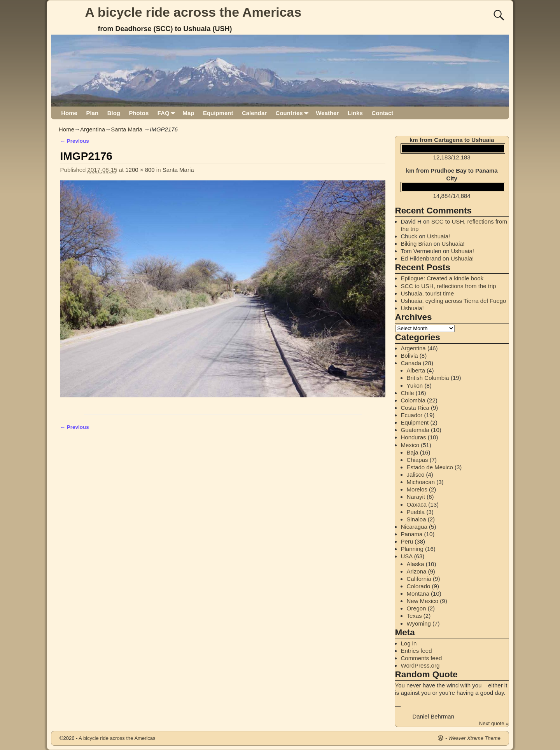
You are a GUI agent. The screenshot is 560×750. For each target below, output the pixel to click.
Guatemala (415, 430)
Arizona (417, 571)
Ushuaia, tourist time (428, 293)
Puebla (416, 512)
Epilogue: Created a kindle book (442, 278)
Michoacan (421, 482)
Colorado (419, 586)
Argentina (93, 129)
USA (407, 556)
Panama (412, 534)
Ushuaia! (438, 236)
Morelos (417, 489)
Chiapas (417, 460)
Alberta (416, 370)
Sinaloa (416, 519)
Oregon (416, 608)
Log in (409, 643)
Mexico (410, 445)
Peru (407, 541)
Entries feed (416, 651)
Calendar (254, 113)
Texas (414, 616)
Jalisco (416, 475)
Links (355, 113)
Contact (382, 113)
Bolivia (409, 356)
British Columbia (428, 378)
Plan (92, 113)
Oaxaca (417, 504)
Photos (139, 113)
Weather (327, 113)
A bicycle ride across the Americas (193, 12)
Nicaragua (414, 527)
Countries (294, 113)
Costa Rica (415, 408)
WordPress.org (420, 665)
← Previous (75, 141)
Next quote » (494, 723)
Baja (413, 452)
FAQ (168, 113)
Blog (114, 113)
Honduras (414, 437)
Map (188, 113)
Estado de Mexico (430, 467)
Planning (412, 549)
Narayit (416, 497)
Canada (411, 363)
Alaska (416, 564)
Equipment (218, 113)
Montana (418, 594)
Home (69, 113)
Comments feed (422, 658)
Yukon (415, 385)
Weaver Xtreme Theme (474, 738)
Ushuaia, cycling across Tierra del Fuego (454, 301)
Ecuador (412, 415)
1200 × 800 (140, 170)
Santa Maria (127, 129)
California (419, 579)
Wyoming (419, 623)
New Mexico (423, 601)
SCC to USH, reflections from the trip (449, 286)
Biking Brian (416, 244)
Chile (408, 393)
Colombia (413, 400)
